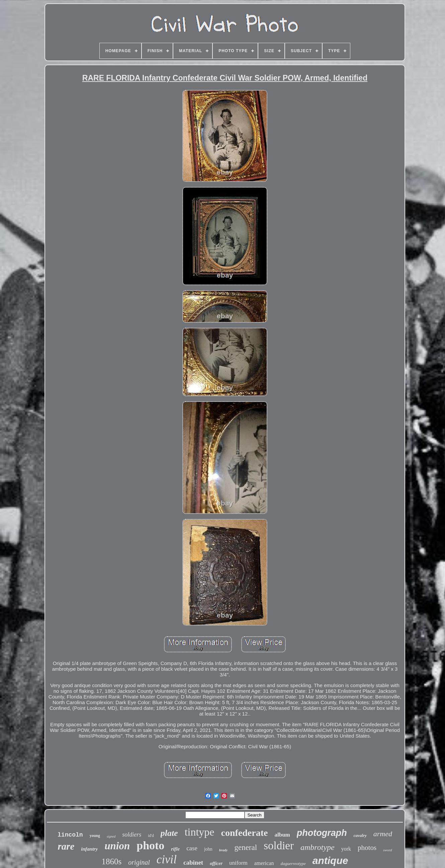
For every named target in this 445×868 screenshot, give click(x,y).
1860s (112, 861)
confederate (245, 833)
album (282, 835)
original (139, 862)
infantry (89, 849)
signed (111, 836)
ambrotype (318, 847)
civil (167, 859)
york (346, 849)
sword (388, 850)
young (95, 836)
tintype (200, 832)
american (264, 863)
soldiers (132, 835)
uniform (238, 863)
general (246, 847)
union (117, 846)
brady (224, 850)
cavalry (360, 835)
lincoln (70, 835)
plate (169, 833)
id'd (151, 836)
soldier (279, 846)
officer (216, 863)
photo (150, 845)
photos (367, 848)
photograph (322, 833)
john (208, 849)
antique (330, 860)
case (192, 848)
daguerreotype (293, 863)
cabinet (193, 862)
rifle (175, 849)
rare (66, 846)
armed (383, 834)
